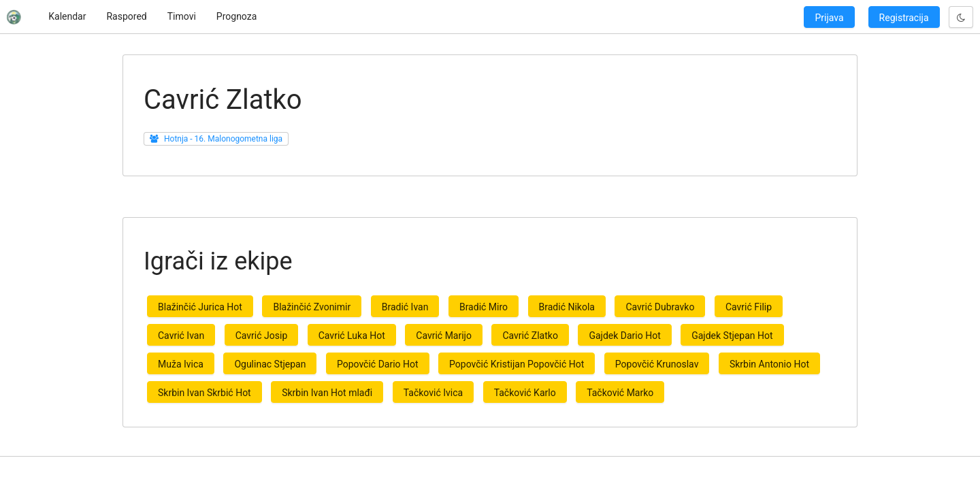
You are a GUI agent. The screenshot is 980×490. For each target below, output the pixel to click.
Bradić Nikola (567, 307)
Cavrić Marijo (444, 336)
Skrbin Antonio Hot (769, 364)
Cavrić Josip (262, 336)
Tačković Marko (620, 393)
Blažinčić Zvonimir (312, 307)
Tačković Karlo (525, 393)
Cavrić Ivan (181, 336)
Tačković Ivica (433, 393)
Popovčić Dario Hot (378, 364)
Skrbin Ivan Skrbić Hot (205, 393)
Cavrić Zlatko (530, 336)
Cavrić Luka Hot (352, 336)
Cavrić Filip (749, 307)
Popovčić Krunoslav (657, 364)
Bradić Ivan (405, 307)
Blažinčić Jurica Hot (200, 307)
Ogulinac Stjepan (270, 364)
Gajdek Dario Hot (624, 336)
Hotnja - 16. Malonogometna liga (223, 139)
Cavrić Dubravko (660, 307)
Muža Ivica (181, 364)
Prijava (829, 18)
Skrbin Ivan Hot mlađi (327, 393)
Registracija (904, 18)
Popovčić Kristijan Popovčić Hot (517, 364)
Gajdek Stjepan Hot (732, 336)
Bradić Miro (484, 307)
